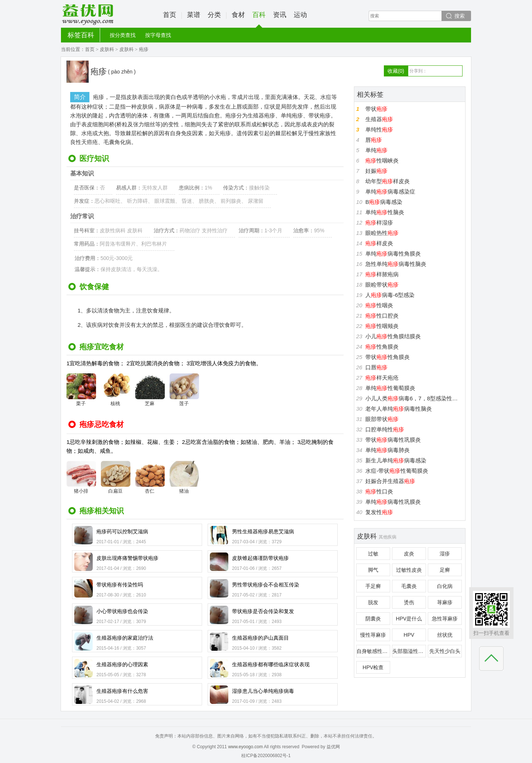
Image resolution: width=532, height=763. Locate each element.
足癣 (445, 570)
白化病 (445, 586)
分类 (214, 15)
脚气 (373, 570)
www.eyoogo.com (245, 747)
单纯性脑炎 (385, 212)
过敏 (373, 554)
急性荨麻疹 (445, 619)
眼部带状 (382, 419)
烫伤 (409, 602)
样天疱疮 (382, 378)
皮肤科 (107, 49)
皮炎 (409, 554)
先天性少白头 (445, 651)
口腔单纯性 (385, 429)
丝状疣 (445, 635)
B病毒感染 (384, 202)
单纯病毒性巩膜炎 (393, 502)
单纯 (376, 150)
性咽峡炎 (382, 160)
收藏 (396, 71)
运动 (300, 15)
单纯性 (379, 129)
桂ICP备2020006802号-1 (266, 756)
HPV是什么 (409, 619)
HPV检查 (373, 667)
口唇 (376, 367)
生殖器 (379, 119)
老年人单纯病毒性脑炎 (399, 409)
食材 (238, 15)
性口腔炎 (382, 316)
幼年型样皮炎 (388, 181)
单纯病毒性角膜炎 (393, 254)
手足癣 (373, 586)
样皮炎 (379, 243)
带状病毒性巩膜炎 (393, 440)
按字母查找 (158, 35)
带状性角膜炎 (388, 357)
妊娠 (376, 171)
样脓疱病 (382, 274)
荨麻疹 (445, 602)
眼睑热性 (382, 233)
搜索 (460, 16)
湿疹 (445, 554)
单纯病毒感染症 (390, 191)
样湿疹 (379, 223)
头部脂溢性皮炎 (409, 651)
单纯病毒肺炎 (388, 450)
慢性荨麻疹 (373, 635)
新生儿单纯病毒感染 (396, 460)
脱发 (373, 602)
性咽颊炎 (382, 326)
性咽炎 (379, 305)
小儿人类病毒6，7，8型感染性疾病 (414, 398)
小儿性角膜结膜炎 (393, 336)
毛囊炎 (409, 586)
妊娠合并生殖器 (390, 481)
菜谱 (194, 15)
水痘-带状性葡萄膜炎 (397, 471)
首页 (170, 15)
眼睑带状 (382, 285)
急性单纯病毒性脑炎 (396, 264)
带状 (376, 109)
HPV (409, 635)
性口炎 (379, 491)
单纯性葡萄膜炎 (390, 388)
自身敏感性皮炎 (373, 651)
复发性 (379, 512)
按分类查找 (123, 35)
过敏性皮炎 (409, 570)
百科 (259, 19)
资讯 (280, 15)
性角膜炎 (382, 347)
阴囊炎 (373, 619)
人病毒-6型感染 (390, 295)
